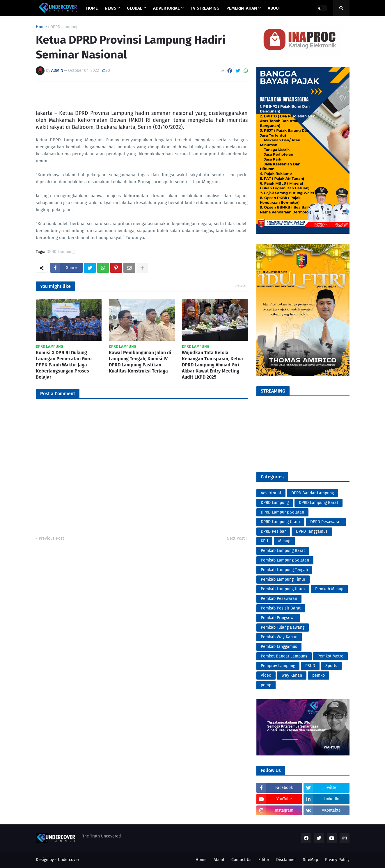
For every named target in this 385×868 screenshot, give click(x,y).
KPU (264, 541)
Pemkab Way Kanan (279, 637)
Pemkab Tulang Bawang (283, 627)
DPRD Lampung (64, 27)
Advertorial (271, 493)
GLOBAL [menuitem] (135, 8)
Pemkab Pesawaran (279, 599)
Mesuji (284, 541)
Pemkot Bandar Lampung (284, 656)
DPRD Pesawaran (326, 522)
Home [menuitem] (92, 8)
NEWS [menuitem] (110, 8)
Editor (264, 860)
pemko (319, 675)
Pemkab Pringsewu (278, 618)
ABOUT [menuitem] (274, 8)
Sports (331, 666)
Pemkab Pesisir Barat (281, 608)
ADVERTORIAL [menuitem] (166, 8)
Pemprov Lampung (278, 666)
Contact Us (241, 860)
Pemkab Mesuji (329, 589)
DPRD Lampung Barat (319, 503)
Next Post (236, 538)
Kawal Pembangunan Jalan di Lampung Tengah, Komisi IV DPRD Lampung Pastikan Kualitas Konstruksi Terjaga (140, 362)
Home (41, 27)
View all (241, 286)
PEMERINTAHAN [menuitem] (242, 8)
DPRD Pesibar (273, 531)
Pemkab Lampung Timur (283, 579)
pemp (266, 685)
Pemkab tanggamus (279, 647)
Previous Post (51, 538)
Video (266, 675)
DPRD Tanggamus (312, 531)
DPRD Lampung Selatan (282, 512)
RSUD (310, 666)
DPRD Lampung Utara (280, 522)
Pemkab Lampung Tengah (284, 570)
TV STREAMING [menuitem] (205, 8)
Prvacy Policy (337, 860)
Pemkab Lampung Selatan (285, 560)
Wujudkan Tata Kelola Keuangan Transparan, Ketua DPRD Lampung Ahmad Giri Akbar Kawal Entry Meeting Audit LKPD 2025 (212, 365)
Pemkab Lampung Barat (283, 551)
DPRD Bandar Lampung (313, 493)
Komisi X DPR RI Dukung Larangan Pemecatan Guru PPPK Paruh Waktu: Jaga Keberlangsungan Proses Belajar (64, 365)
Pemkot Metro (330, 656)
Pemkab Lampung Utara (283, 589)
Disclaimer (286, 860)
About (219, 860)
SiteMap (311, 860)
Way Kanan (292, 675)
